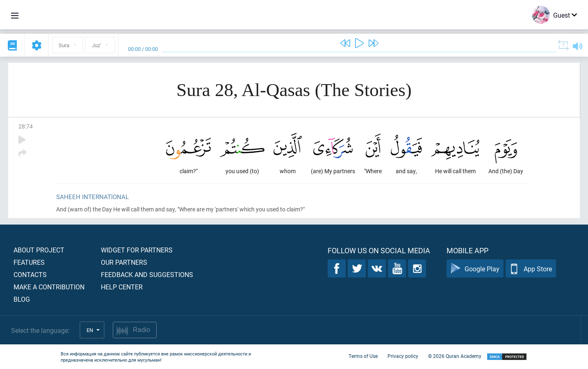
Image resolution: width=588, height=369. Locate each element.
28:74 (26, 126)
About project (39, 250)
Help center (122, 287)
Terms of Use (363, 356)
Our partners (124, 262)
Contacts (30, 274)
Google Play (475, 269)
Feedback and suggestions (147, 274)
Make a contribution (49, 287)
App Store (531, 269)
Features (29, 262)
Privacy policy (403, 356)
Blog (22, 299)
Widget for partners (137, 250)
